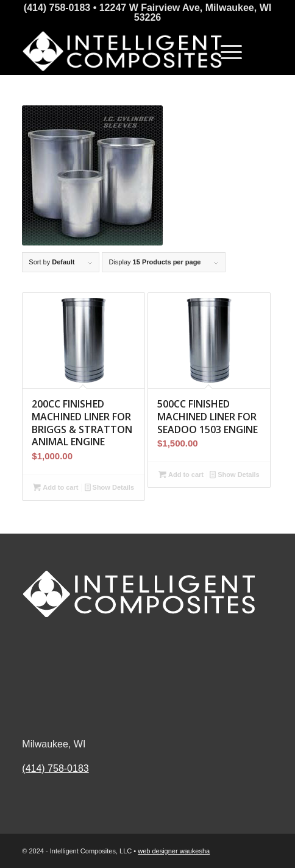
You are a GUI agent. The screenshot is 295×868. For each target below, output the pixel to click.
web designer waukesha (174, 851)
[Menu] (225, 51)
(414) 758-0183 (55, 768)
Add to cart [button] (55, 487)
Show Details (110, 487)
